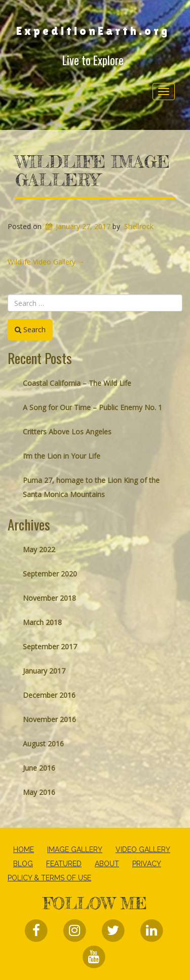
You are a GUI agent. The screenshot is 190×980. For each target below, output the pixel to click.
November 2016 (49, 719)
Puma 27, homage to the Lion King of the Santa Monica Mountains (91, 487)
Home (24, 850)
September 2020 (50, 574)
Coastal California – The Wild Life (77, 383)
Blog (23, 864)
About (107, 864)
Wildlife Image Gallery (92, 171)
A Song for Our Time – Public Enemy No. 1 (92, 407)
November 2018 (49, 598)
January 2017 (44, 671)
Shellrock (139, 226)
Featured (64, 864)
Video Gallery (143, 850)
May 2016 (39, 792)
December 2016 (49, 695)
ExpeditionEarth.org (93, 31)
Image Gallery (75, 850)
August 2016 (43, 744)
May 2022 (39, 549)
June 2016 (39, 768)
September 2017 (50, 647)
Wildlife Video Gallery (46, 262)
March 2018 (42, 622)
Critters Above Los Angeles (67, 432)
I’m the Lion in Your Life (62, 456)
